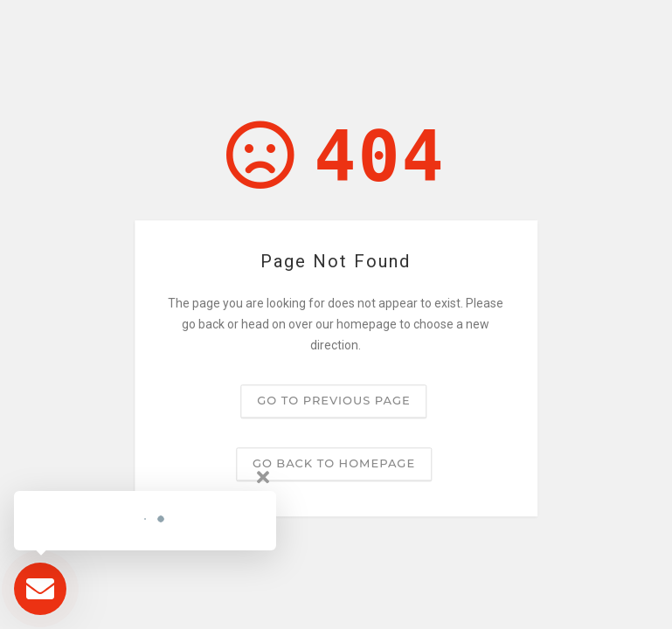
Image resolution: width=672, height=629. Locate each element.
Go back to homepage (334, 464)
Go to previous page (333, 401)
